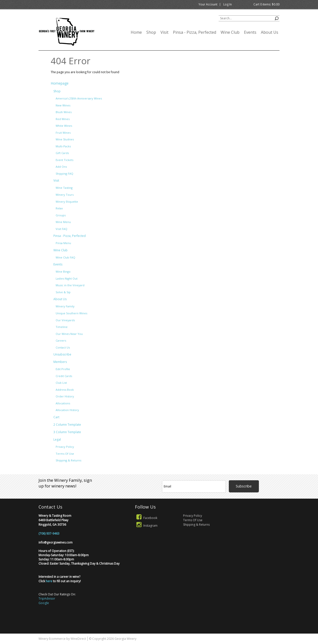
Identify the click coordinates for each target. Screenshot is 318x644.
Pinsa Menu (63, 243)
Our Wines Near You (69, 334)
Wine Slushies (65, 139)
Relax (59, 208)
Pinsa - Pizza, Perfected (195, 32)
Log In (228, 4)
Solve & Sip (63, 292)
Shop (151, 32)
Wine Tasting (64, 188)
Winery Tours (65, 195)
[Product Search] (249, 18)
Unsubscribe (62, 354)
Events (250, 32)
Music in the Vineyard (70, 285)
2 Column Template (67, 425)
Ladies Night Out (67, 278)
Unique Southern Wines (71, 313)
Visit (164, 32)
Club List (61, 383)
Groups (61, 215)
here (49, 581)
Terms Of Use (65, 454)
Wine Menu (63, 222)
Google (44, 603)
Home (136, 32)
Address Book (65, 390)
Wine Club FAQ (65, 257)
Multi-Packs (63, 146)
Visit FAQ (61, 229)
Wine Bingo (63, 272)
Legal (57, 439)
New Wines (63, 105)
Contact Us (63, 347)
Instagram (146, 526)
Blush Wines (64, 112)
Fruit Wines (63, 133)
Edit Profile (63, 369)
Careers (61, 340)
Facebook (146, 518)
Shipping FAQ (64, 174)
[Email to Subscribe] (194, 486)
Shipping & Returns (68, 460)
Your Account (208, 4)
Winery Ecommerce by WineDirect (62, 639)
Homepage (60, 83)
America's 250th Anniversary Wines (79, 98)
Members (60, 362)
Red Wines (63, 119)
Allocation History (67, 410)
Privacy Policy (65, 447)
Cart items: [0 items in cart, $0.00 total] (266, 4)
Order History (65, 396)
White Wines (64, 126)
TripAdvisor (47, 598)
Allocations (63, 403)
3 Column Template (67, 432)
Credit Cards (64, 376)
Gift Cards (62, 153)
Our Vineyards (65, 320)
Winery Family (65, 306)
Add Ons (61, 167)
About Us (270, 32)
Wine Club (230, 32)
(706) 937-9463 (49, 533)
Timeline (62, 327)
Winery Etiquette (67, 202)
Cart (56, 417)
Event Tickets (64, 160)
